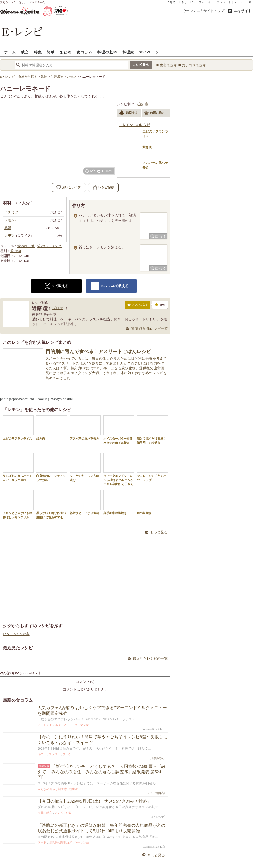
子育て (171, 2)
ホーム (10, 52)
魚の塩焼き (152, 502)
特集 (38, 52)
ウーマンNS (82, 725)
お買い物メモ (156, 113)
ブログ (58, 308)
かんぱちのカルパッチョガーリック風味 (18, 467)
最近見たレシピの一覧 (150, 658)
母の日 (42, 754)
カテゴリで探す (194, 65)
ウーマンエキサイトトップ (203, 11)
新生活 (73, 789)
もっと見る (159, 532)
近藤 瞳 (142, 104)
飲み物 (16, 251)
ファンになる (138, 306)
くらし (183, 2)
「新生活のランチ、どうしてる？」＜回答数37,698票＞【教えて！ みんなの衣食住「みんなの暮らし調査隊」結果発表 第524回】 (101, 772)
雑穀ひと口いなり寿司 (85, 502)
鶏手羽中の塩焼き (119, 502)
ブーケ (67, 754)
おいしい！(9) (72, 187)
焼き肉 (52, 428)
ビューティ (197, 2)
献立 (25, 52)
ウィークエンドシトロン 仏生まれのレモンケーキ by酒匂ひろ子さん (119, 469)
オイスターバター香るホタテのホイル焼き (119, 430)
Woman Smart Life (154, 729)
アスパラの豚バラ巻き (85, 428)
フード (68, 725)
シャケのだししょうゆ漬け (85, 467)
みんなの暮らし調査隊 (52, 789)
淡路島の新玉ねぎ (60, 842)
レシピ (59, 813)
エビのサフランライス (18, 428)
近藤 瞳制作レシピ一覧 (149, 329)
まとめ (65, 52)
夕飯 (68, 813)
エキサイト (243, 11)
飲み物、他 (26, 246)
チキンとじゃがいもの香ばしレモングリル (18, 504)
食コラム (84, 52)
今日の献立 (45, 813)
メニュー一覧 (243, 2)
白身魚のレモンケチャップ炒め (52, 467)
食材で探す (168, 65)
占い (211, 2)
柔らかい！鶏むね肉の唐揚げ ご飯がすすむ (52, 504)
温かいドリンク (49, 246)
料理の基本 (107, 52)
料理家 (128, 52)
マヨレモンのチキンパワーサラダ (152, 467)
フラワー (54, 754)
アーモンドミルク (49, 725)
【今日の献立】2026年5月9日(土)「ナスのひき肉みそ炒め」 (94, 801)
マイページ (149, 52)
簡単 (51, 52)
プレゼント (224, 2)
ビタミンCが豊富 (16, 634)
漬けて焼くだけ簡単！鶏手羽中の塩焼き (152, 430)
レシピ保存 (106, 187)
